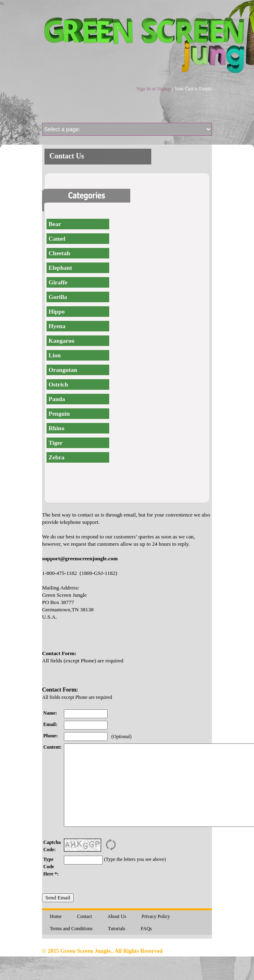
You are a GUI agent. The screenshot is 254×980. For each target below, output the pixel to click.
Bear (55, 224)
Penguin (59, 414)
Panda (57, 399)
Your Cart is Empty (193, 89)
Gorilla (58, 297)
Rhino (56, 428)
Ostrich (58, 384)
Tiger (56, 443)
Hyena (57, 326)
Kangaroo (61, 341)
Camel (57, 239)
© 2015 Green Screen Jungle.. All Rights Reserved (102, 951)
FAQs (146, 929)
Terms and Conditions (71, 929)
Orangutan (63, 370)
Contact (84, 916)
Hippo (57, 312)
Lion (55, 355)
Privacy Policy (156, 916)
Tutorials (117, 929)
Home (56, 916)
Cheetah (59, 253)
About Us (117, 916)
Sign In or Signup (153, 89)
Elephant (60, 268)
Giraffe (58, 282)
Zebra (56, 457)
